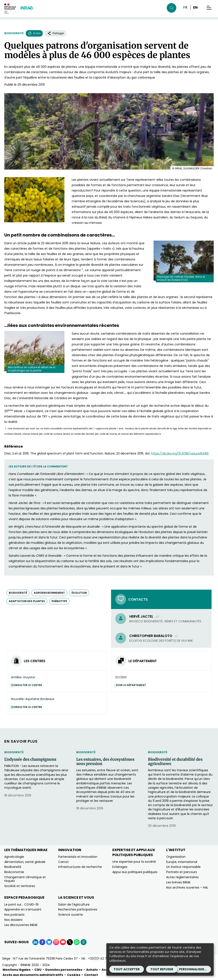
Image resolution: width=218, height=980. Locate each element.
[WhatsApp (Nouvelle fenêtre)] (77, 942)
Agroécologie (14, 857)
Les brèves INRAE (178, 882)
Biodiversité (14, 33)
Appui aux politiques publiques (135, 872)
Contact (91, 975)
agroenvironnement (49, 593)
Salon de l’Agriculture (74, 904)
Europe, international (182, 862)
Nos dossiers (13, 920)
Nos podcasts (14, 915)
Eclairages (120, 867)
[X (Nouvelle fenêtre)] (70, 942)
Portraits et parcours (182, 872)
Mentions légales (17, 970)
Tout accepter (127, 969)
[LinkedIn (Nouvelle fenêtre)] (35, 942)
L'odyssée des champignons (30, 759)
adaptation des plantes (27, 601)
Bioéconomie (14, 872)
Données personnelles (64, 970)
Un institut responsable (183, 867)
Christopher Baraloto (154, 636)
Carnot (63, 862)
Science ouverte (71, 915)
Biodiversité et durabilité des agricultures (175, 762)
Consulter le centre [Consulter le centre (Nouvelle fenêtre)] (28, 685)
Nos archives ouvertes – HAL (187, 887)
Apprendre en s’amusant (23, 909)
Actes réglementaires (182, 877)
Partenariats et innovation (78, 857)
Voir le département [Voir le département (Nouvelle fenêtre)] (132, 685)
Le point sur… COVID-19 (21, 904)
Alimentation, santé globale (25, 862)
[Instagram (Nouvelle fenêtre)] (56, 942)
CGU (38, 970)
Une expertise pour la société (134, 862)
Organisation (176, 857)
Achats (92, 970)
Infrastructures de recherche (80, 867)
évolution (79, 593)
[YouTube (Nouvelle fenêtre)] (63, 942)
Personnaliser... (193, 969)
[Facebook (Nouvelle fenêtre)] (42, 942)
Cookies (74, 975)
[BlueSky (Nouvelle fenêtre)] (49, 942)
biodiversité (18, 593)
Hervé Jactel (144, 616)
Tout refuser (162, 969)
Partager (56, 33)
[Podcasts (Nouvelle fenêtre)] (84, 942)
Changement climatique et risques (25, 879)
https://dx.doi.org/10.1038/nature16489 (180, 453)
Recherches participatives (78, 909)
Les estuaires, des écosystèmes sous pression (105, 762)
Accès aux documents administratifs (33, 975)
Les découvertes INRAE (21, 925)
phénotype (59, 601)
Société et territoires (20, 886)
